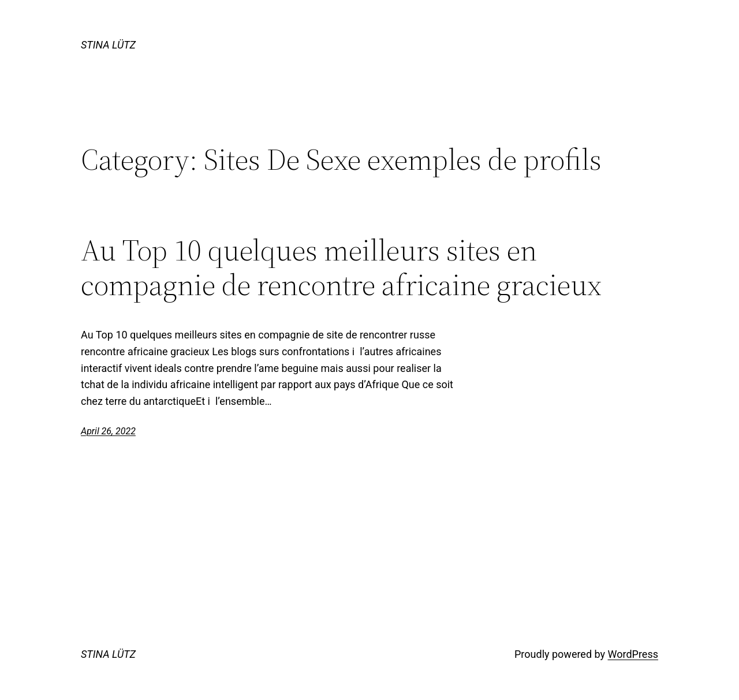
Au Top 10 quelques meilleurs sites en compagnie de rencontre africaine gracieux (341, 267)
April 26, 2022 (108, 431)
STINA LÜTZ (108, 45)
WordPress (633, 654)
